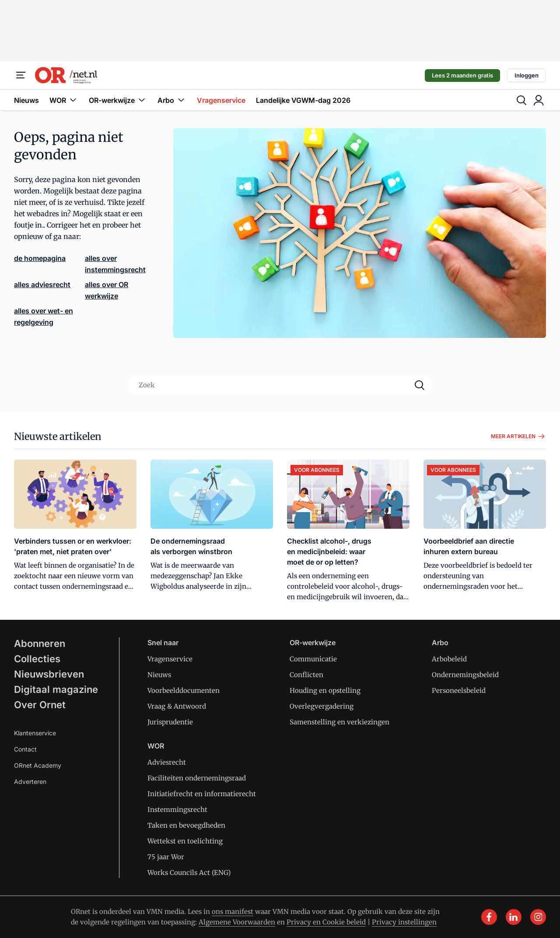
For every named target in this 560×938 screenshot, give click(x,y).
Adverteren (30, 782)
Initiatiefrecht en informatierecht (202, 794)
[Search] (420, 385)
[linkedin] (514, 917)
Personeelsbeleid (459, 690)
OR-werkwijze (118, 100)
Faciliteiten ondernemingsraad (197, 778)
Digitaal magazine (56, 689)
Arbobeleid (449, 659)
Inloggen (527, 75)
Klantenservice (35, 733)
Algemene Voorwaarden (237, 922)
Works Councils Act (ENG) (189, 873)
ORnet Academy (38, 765)
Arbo (172, 100)
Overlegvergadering (322, 706)
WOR (64, 100)
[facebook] (489, 917)
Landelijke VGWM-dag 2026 (303, 100)
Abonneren (40, 643)
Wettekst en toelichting (185, 841)
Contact (25, 749)
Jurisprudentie (170, 722)
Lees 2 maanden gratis (462, 75)
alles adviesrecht (42, 285)
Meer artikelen (518, 436)
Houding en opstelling (325, 690)
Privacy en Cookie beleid (326, 922)
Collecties (37, 659)
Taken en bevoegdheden (186, 825)
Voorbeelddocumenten (184, 690)
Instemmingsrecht (177, 810)
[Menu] (21, 75)
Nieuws (26, 100)
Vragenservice (221, 100)
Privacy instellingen (404, 922)
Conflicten (306, 675)
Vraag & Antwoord (177, 706)
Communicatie (313, 659)
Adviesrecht (167, 762)
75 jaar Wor (166, 857)
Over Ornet (40, 705)
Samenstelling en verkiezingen (339, 722)
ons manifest (233, 912)
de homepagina (40, 258)
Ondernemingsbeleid (465, 675)
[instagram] (538, 917)
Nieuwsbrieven (49, 674)
